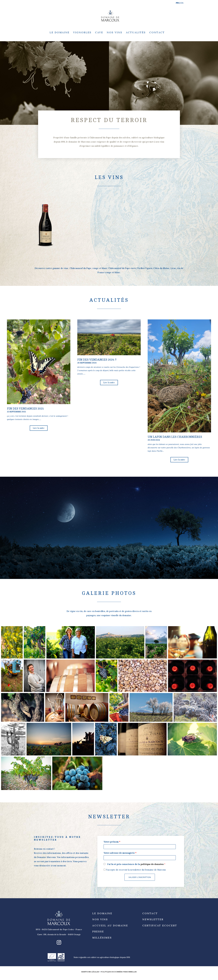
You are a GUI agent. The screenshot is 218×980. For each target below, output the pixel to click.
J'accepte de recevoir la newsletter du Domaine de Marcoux (135, 870)
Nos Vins (115, 33)
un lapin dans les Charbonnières (175, 437)
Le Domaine (60, 33)
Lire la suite (39, 428)
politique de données (152, 864)
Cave (99, 33)
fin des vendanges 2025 (25, 409)
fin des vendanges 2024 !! (97, 360)
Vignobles (82, 33)
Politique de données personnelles (119, 972)
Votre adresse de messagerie (120, 853)
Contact (157, 33)
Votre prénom (112, 842)
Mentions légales (90, 972)
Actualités (136, 33)
